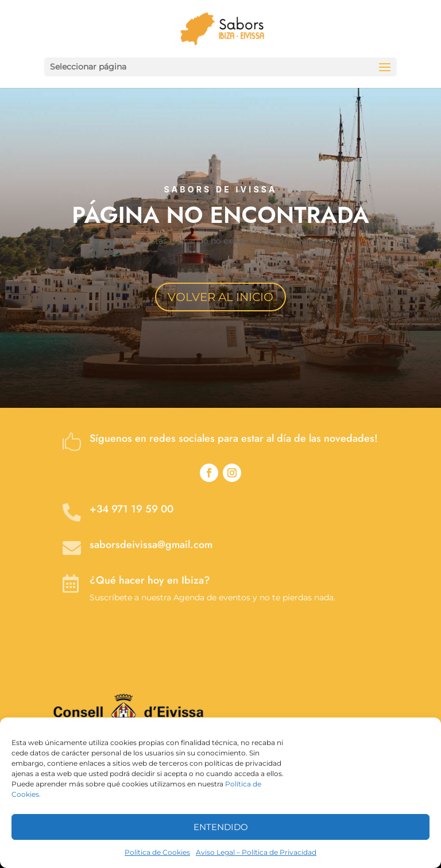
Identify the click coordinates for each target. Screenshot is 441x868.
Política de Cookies (157, 852)
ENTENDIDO (221, 827)
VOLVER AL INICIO (220, 297)
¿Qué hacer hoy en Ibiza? (150, 580)
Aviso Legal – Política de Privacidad (256, 852)
